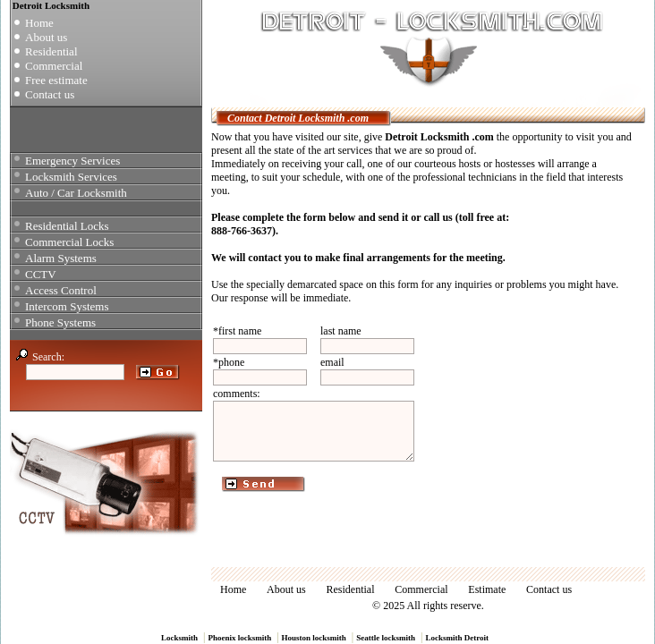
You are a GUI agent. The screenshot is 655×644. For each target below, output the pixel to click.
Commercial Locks (69, 242)
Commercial (54, 66)
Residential (51, 51)
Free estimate (56, 80)
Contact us (50, 94)
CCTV (41, 274)
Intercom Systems (67, 306)
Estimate (487, 589)
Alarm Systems (61, 258)
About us (46, 37)
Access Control (61, 290)
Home (39, 23)
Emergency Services (72, 161)
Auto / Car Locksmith (76, 193)
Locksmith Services (71, 177)
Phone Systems (60, 322)
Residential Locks (67, 226)
